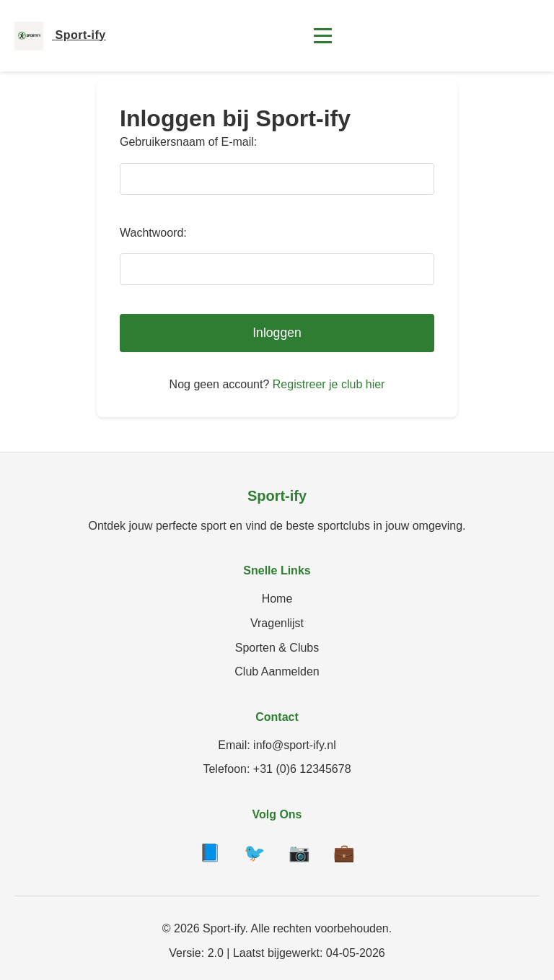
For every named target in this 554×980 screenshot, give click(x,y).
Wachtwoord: (153, 233)
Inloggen (277, 333)
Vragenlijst (277, 623)
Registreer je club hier (329, 384)
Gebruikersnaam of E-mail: (188, 142)
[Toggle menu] (323, 36)
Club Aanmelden (277, 671)
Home (277, 599)
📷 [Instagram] (299, 853)
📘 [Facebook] (210, 853)
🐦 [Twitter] (255, 853)
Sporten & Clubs (277, 648)
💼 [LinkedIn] (344, 853)
